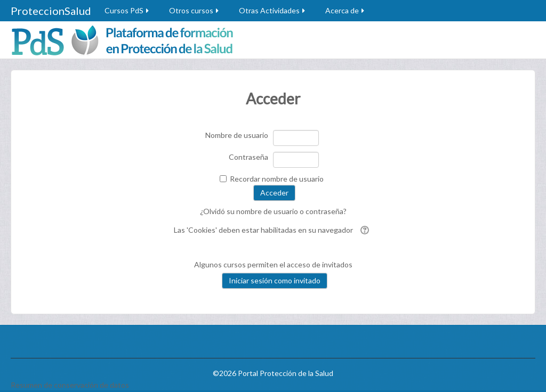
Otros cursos (195, 10)
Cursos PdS (127, 10)
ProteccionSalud (51, 11)
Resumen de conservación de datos (70, 385)
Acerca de (346, 10)
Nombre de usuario (237, 135)
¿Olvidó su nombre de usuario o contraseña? (273, 211)
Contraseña (248, 157)
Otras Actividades (273, 10)
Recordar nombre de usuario (277, 179)
